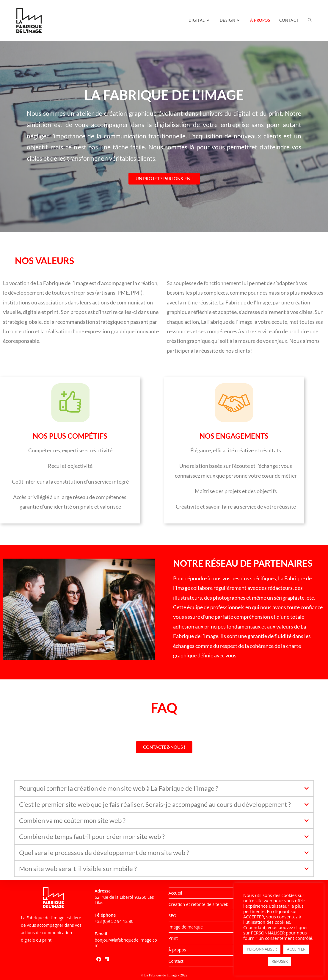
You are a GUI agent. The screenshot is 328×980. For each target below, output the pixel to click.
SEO (172, 916)
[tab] (164, 788)
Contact (176, 961)
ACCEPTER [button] (296, 949)
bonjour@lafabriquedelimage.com (126, 943)
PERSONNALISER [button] (262, 949)
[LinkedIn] (107, 959)
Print (173, 938)
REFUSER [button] (280, 961)
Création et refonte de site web (199, 904)
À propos (177, 950)
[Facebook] (99, 959)
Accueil (175, 893)
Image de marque (186, 927)
